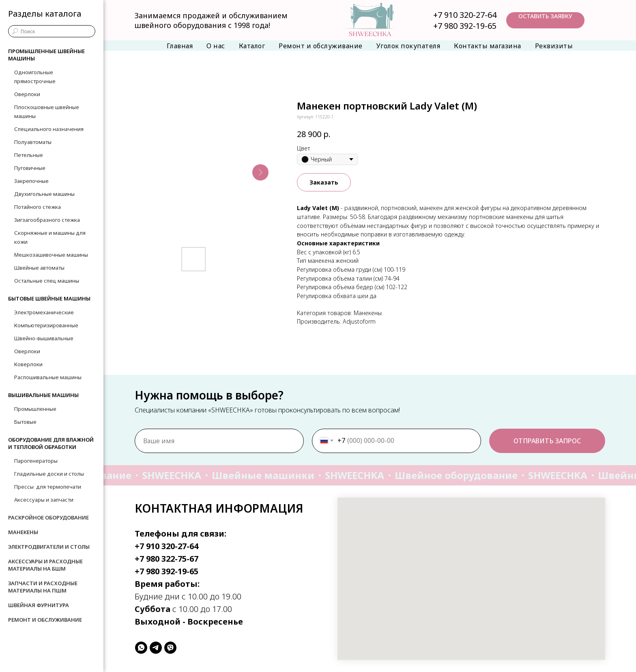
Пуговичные (30, 168)
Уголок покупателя (408, 46)
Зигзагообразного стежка (47, 220)
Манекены (23, 532)
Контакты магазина (488, 46)
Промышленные (35, 409)
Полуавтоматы (33, 142)
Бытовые (25, 422)
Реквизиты (554, 46)
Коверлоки (28, 364)
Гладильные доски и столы (49, 474)
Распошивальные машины (48, 377)
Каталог (252, 46)
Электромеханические (44, 312)
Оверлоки (27, 94)
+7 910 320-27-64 (465, 15)
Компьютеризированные (46, 325)
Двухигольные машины (44, 194)
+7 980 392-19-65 (465, 26)
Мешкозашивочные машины (51, 255)
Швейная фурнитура (39, 605)
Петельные (29, 155)
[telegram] (156, 648)
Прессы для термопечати (48, 487)
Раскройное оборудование (48, 517)
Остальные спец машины (47, 281)
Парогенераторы (36, 461)
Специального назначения (49, 129)
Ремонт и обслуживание (321, 46)
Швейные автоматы (39, 268)
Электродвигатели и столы (49, 547)
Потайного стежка (38, 207)
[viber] (170, 648)
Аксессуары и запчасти (44, 500)
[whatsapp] (141, 648)
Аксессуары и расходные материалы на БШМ (45, 565)
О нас (216, 46)
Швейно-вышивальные (44, 338)
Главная (180, 46)
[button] (545, 20)
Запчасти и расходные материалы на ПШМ (43, 587)
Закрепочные (31, 181)
